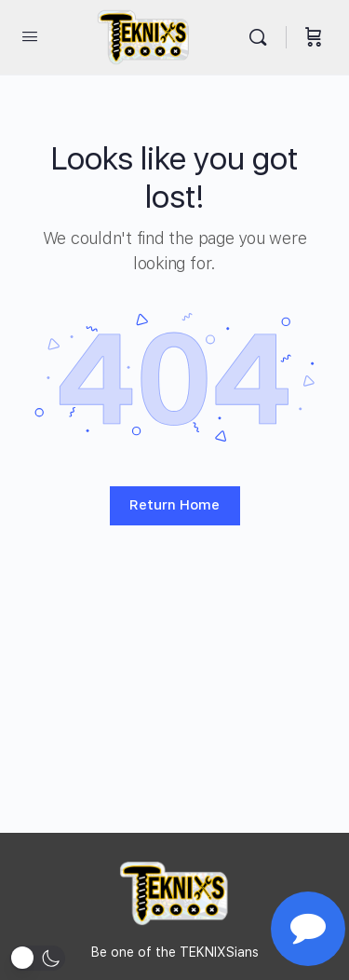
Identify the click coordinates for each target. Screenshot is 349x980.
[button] (37, 958)
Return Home (174, 505)
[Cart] (314, 37)
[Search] (262, 37)
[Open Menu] (30, 36)
